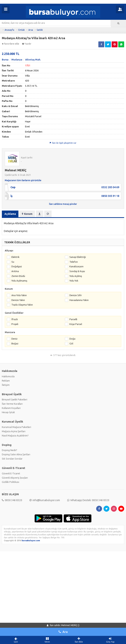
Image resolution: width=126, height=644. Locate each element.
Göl (71, 436)
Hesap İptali (8, 505)
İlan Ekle (79, 640)
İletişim (6, 477)
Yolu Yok (74, 373)
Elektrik (15, 350)
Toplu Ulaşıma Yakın (22, 397)
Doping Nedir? (9, 543)
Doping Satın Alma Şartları (16, 547)
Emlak (22, 30)
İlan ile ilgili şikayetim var (63, 235)
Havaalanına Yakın (79, 393)
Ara (63, 632)
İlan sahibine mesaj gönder (63, 297)
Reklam (6, 473)
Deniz (14, 431)
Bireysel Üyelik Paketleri (15, 492)
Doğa (72, 431)
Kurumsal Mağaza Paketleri (16, 520)
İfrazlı (15, 412)
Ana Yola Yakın (19, 388)
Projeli (15, 417)
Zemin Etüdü (18, 369)
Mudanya (17, 152)
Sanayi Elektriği (78, 350)
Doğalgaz (17, 359)
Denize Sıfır (76, 388)
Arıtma (15, 364)
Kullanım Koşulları (11, 501)
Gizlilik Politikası (10, 574)
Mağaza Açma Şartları (14, 524)
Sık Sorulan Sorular (12, 551)
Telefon (74, 354)
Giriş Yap (110, 640)
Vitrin (47, 640)
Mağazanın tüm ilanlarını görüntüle (23, 273)
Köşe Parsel (76, 417)
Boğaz (15, 436)
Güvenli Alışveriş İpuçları (15, 570)
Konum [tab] (27, 306)
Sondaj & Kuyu (77, 364)
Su (13, 354)
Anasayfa (9, 30)
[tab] (40, 306)
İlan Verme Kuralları (12, 496)
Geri (16, 640)
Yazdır (27, 44)
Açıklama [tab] (10, 306)
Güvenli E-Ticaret (11, 566)
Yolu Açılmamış (19, 373)
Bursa (5, 152)
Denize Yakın (18, 393)
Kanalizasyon (76, 359)
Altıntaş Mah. (33, 152)
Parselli (73, 412)
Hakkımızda (8, 469)
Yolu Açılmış (76, 369)
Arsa (31, 30)
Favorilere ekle (10, 44)
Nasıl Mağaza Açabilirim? (15, 528)
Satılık (40, 30)
